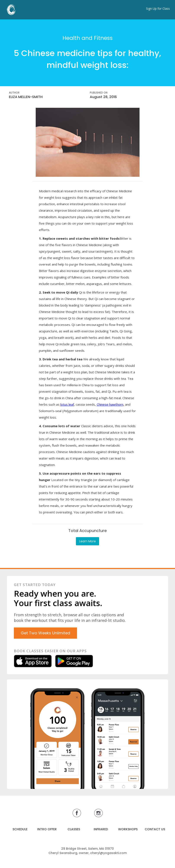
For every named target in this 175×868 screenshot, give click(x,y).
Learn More (87, 541)
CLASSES (74, 829)
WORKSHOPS (128, 829)
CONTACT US (155, 829)
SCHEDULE (20, 829)
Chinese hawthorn (110, 404)
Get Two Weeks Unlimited (45, 633)
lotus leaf (67, 404)
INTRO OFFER (47, 829)
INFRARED (101, 829)
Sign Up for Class (158, 9)
